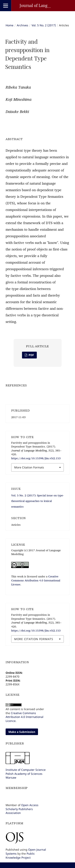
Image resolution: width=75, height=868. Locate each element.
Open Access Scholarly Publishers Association (22, 809)
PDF (31, 355)
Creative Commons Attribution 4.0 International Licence (24, 717)
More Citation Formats (29, 467)
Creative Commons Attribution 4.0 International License (36, 580)
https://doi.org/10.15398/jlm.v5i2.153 (36, 458)
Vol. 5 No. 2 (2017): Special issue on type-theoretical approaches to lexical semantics (37, 501)
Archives (22, 25)
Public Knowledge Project (20, 856)
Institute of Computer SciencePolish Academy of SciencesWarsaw (26, 774)
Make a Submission (22, 732)
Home (9, 25)
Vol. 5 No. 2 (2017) (44, 25)
